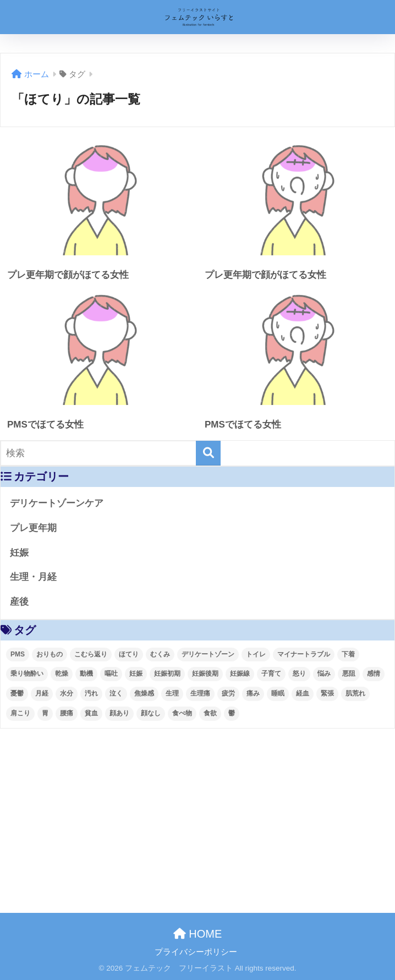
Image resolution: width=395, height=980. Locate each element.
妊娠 (19, 553)
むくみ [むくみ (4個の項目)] (160, 654)
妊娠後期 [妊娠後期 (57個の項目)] (205, 674)
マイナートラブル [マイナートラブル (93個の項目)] (304, 654)
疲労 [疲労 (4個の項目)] (228, 693)
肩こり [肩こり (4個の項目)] (20, 713)
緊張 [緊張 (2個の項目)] (327, 693)
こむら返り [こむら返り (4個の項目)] (91, 654)
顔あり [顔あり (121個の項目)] (119, 713)
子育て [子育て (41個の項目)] (271, 674)
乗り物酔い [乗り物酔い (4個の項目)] (27, 674)
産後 (19, 602)
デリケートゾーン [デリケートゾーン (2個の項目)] (208, 654)
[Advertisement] (197, 811)
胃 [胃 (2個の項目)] (45, 713)
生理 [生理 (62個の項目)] (172, 693)
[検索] (208, 453)
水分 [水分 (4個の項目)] (67, 693)
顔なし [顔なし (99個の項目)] (151, 713)
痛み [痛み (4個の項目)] (253, 693)
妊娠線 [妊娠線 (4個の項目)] (240, 674)
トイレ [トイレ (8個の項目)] (256, 654)
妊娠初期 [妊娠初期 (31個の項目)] (167, 674)
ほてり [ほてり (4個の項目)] (129, 654)
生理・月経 (33, 577)
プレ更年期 (33, 528)
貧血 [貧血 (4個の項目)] (91, 713)
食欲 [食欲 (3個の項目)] (210, 713)
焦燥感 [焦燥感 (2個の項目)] (144, 693)
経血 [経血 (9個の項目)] (303, 693)
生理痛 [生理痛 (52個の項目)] (200, 693)
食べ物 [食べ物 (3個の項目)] (182, 713)
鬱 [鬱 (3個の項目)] (232, 713)
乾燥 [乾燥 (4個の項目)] (62, 674)
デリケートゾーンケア (57, 503)
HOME (198, 934)
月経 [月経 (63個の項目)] (42, 693)
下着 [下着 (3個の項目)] (348, 654)
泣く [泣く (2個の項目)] (116, 693)
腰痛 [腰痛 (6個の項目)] (67, 713)
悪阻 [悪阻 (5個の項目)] (349, 674)
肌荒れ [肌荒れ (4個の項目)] (355, 693)
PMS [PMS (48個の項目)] (18, 654)
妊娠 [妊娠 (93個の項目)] (136, 674)
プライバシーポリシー (196, 952)
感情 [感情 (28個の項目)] (374, 674)
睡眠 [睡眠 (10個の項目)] (278, 693)
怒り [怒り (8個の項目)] (299, 674)
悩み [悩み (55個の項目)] (324, 674)
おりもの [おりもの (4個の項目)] (50, 654)
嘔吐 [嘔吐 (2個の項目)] (111, 674)
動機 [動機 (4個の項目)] (86, 674)
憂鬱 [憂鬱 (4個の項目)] (17, 693)
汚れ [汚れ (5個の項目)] (91, 693)
